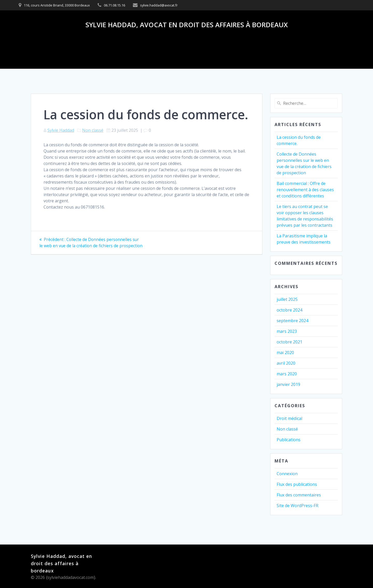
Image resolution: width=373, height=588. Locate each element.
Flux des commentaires (299, 495)
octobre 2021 (289, 342)
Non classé (93, 130)
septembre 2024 (292, 321)
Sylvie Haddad (61, 130)
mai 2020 (285, 352)
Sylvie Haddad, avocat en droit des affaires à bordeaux (187, 25)
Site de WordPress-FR (297, 506)
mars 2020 (287, 374)
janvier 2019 (288, 384)
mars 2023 (287, 331)
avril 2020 (286, 363)
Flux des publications (297, 484)
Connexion (287, 474)
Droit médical (289, 418)
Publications (289, 440)
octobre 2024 (289, 310)
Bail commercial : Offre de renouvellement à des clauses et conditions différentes (305, 190)
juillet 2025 (287, 299)
